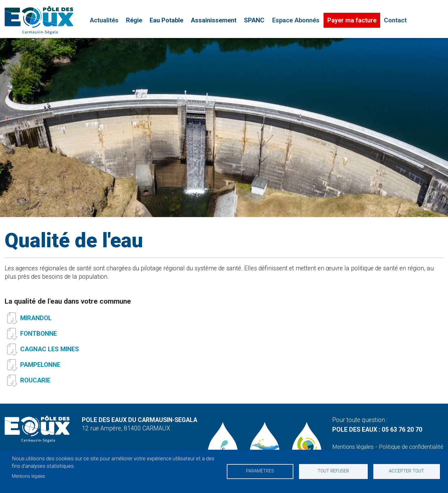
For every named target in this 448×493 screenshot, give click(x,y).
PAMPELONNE (40, 367)
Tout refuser (333, 471)
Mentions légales (28, 476)
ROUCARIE (35, 383)
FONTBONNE (39, 336)
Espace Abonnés (295, 21)
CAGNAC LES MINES (50, 352)
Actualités (104, 21)
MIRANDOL (36, 321)
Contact (394, 21)
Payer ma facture (351, 21)
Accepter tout (406, 471)
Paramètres (260, 471)
